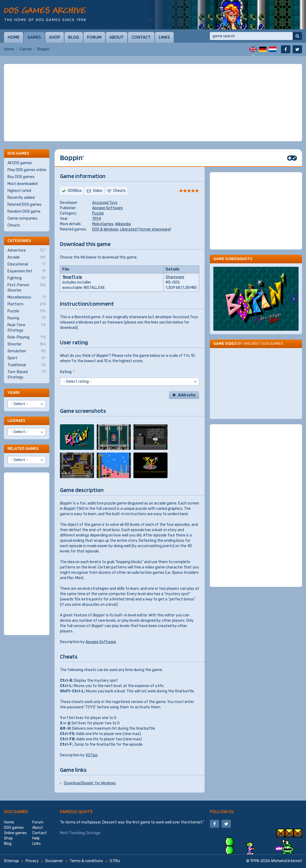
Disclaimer (54, 861)
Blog (74, 37)
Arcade (27, 257)
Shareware (175, 277)
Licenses (16, 420)
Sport (27, 358)
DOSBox (75, 191)
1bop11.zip (72, 277)
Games (34, 37)
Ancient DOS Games (263, 343)
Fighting (27, 278)
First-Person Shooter (27, 288)
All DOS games (20, 163)
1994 (97, 219)
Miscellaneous (27, 297)
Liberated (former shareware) (146, 229)
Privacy (32, 861)
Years (14, 392)
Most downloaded (23, 184)
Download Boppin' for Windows (90, 783)
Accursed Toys (105, 203)
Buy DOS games (21, 177)
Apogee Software (107, 208)
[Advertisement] (153, 103)
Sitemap (11, 861)
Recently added (21, 198)
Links (164, 37)
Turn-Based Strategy (27, 374)
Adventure (27, 251)
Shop (55, 37)
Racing (27, 318)
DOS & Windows (105, 229)
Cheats (14, 225)
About (117, 37)
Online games (15, 833)
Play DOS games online (27, 170)
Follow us (222, 811)
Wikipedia (123, 224)
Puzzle (98, 213)
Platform (27, 304)
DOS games (16, 811)
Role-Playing (27, 337)
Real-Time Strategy (27, 328)
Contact (141, 37)
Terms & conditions (86, 861)
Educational (27, 264)
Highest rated (19, 191)
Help (36, 838)
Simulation (27, 351)
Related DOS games (25, 205)
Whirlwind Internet (286, 861)
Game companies (23, 218)
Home (14, 37)
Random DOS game (24, 211)
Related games (23, 448)
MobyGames (103, 224)
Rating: (67, 372)
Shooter (27, 344)
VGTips (92, 755)
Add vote (187, 395)
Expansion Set (27, 271)
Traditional (27, 365)
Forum (94, 37)
